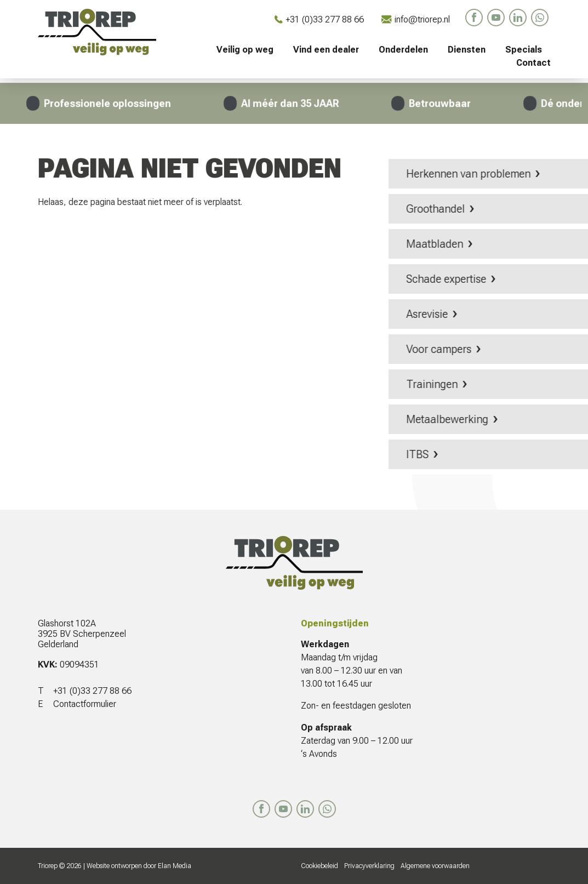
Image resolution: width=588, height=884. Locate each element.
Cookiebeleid (319, 866)
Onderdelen (403, 50)
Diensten (467, 50)
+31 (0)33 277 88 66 (319, 19)
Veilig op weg (245, 50)
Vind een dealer (326, 50)
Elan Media (175, 866)
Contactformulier (85, 704)
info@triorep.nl (415, 19)
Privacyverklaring (369, 866)
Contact (533, 63)
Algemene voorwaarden (435, 866)
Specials (524, 50)
